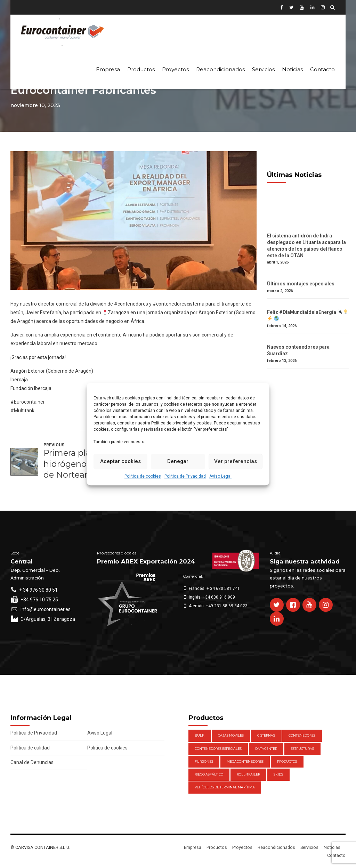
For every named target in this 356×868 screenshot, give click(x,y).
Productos (141, 69)
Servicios (263, 69)
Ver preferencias (236, 461)
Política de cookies (143, 476)
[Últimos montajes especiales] (308, 277)
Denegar (178, 461)
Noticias (292, 69)
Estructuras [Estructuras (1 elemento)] (302, 749)
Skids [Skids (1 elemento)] (278, 774)
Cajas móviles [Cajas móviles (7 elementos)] (231, 735)
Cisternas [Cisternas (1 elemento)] (266, 735)
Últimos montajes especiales (301, 284)
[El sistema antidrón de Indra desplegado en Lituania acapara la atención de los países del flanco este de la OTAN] (308, 229)
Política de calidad (30, 748)
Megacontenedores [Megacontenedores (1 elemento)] (245, 761)
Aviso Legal (220, 476)
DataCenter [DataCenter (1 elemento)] (266, 749)
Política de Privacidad (185, 476)
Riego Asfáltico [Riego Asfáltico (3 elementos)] (209, 774)
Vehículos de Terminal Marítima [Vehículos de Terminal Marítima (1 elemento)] (225, 787)
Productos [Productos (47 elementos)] (287, 761)
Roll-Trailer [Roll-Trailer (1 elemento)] (248, 774)
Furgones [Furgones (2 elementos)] (204, 761)
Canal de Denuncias (32, 762)
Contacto (322, 69)
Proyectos (175, 69)
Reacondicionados (220, 69)
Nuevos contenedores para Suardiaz (298, 350)
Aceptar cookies (120, 461)
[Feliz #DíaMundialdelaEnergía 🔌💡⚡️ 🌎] (308, 306)
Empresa (108, 69)
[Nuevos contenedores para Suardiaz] (308, 340)
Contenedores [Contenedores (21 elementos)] (302, 735)
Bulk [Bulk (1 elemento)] (200, 735)
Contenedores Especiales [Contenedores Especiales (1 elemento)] (218, 749)
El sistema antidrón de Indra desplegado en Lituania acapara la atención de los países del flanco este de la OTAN (306, 246)
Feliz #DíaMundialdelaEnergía (308, 315)
